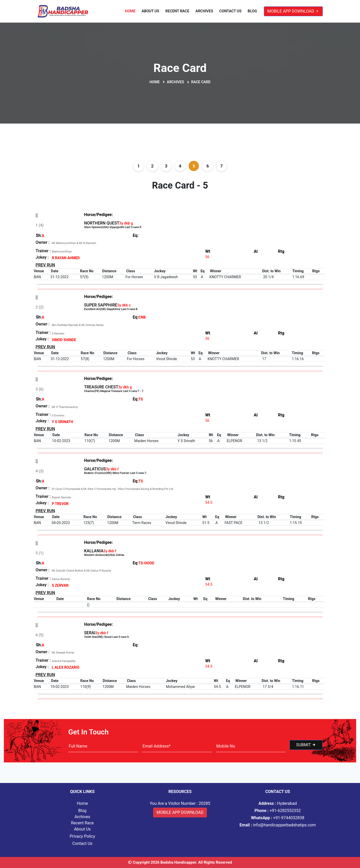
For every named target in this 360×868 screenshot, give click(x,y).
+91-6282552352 (278, 811)
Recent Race (177, 11)
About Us (150, 11)
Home (130, 11)
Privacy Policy (82, 836)
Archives (204, 11)
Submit (306, 745)
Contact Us (230, 11)
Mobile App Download (293, 11)
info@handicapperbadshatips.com (278, 825)
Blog (252, 11)
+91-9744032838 (278, 818)
